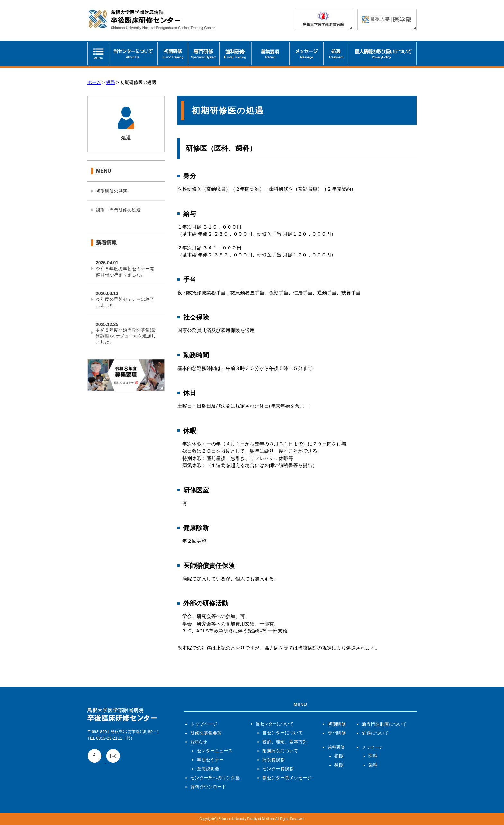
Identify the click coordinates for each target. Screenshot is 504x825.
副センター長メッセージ (287, 778)
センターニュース (215, 751)
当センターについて (283, 733)
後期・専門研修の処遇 (118, 210)
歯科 (373, 765)
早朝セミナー (210, 760)
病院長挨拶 (274, 760)
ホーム (94, 82)
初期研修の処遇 (112, 191)
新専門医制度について (384, 724)
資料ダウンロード (208, 787)
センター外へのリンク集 (215, 778)
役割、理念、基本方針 (285, 742)
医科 (373, 756)
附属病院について (280, 751)
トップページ (204, 724)
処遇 (111, 82)
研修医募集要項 (206, 733)
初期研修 (337, 724)
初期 (339, 756)
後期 (339, 765)
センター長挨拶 (278, 769)
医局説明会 (208, 769)
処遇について (375, 733)
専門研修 (337, 733)
